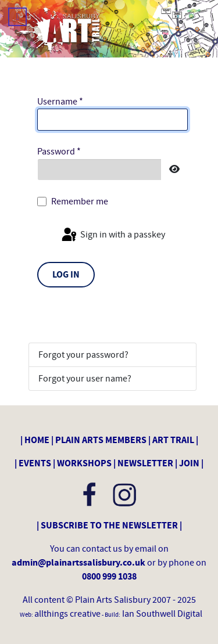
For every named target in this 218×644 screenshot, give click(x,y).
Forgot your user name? (85, 379)
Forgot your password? (83, 355)
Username (60, 102)
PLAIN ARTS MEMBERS (101, 440)
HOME (37, 440)
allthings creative (67, 614)
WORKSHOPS (84, 463)
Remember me (80, 202)
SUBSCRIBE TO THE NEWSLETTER (109, 526)
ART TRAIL (173, 440)
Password (59, 152)
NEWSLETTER (145, 463)
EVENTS (35, 463)
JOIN (189, 463)
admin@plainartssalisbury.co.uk (79, 563)
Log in (66, 275)
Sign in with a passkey (112, 235)
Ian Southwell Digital (161, 614)
